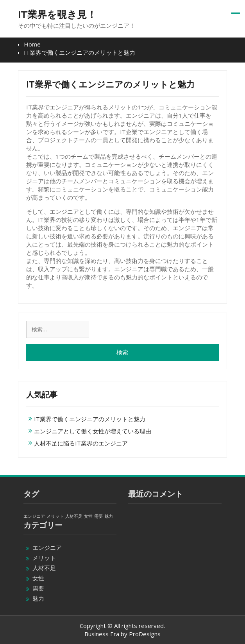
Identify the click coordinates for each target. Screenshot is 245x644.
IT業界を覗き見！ (57, 14)
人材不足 (44, 568)
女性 (38, 578)
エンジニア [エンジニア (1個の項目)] (34, 516)
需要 (38, 588)
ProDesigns (145, 634)
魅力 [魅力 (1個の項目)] (109, 516)
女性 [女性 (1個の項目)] (88, 516)
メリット (44, 558)
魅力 (38, 598)
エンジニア (47, 547)
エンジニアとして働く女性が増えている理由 (93, 431)
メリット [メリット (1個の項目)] (55, 516)
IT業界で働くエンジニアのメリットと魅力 (90, 419)
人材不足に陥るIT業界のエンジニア (81, 443)
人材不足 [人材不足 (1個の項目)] (74, 516)
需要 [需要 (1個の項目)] (98, 516)
